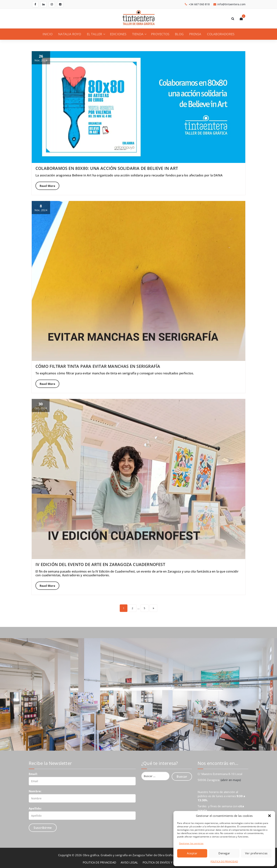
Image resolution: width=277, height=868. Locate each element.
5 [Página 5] (144, 608)
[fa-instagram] (52, 4)
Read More (47, 186)
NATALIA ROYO (70, 34)
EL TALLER (95, 34)
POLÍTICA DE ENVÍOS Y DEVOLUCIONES (169, 862)
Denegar (224, 853)
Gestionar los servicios (191, 843)
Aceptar (192, 853)
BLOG (179, 34)
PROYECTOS (160, 34)
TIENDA (138, 34)
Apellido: (35, 808)
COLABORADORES (221, 34)
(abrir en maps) (231, 780)
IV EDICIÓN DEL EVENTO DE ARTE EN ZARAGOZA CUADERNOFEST (100, 564)
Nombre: (35, 791)
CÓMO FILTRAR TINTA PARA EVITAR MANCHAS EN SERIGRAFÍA (98, 366)
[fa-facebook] (35, 4)
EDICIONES (118, 34)
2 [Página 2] (132, 608)
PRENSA (195, 34)
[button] (269, 816)
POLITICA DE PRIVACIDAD (224, 862)
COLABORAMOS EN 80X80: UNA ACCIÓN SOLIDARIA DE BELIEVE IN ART (107, 168)
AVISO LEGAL (129, 862)
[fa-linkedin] (44, 4)
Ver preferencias (256, 853)
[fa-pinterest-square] (60, 4)
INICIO (48, 34)
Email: (33, 774)
